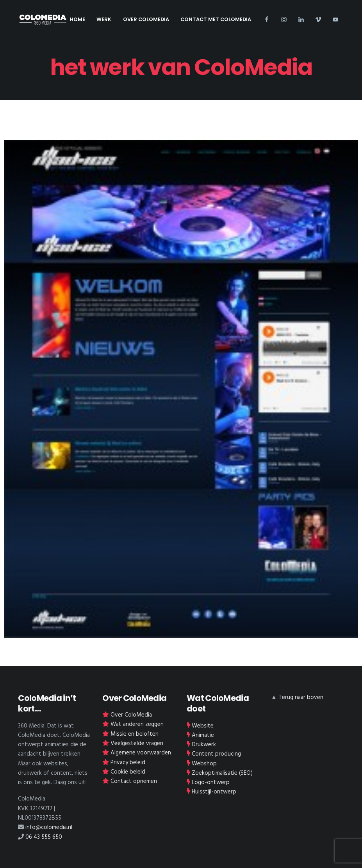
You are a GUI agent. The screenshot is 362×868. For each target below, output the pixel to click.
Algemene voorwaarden (141, 753)
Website (203, 726)
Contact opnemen (134, 781)
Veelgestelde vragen (137, 743)
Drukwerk (204, 745)
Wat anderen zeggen (137, 724)
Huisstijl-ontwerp (214, 792)
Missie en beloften (135, 734)
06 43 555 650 (44, 837)
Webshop (204, 764)
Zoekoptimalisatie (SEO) (222, 773)
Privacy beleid (128, 763)
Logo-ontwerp (211, 783)
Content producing (216, 754)
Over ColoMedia (131, 715)
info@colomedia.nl (49, 827)
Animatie (203, 735)
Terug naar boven (301, 697)
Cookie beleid (128, 772)
